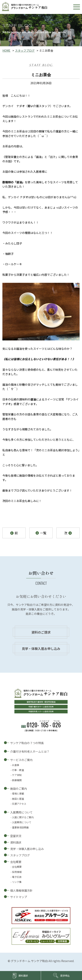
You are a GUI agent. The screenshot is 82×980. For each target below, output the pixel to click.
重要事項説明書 (20, 827)
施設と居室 (18, 799)
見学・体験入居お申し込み (41, 649)
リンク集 (17, 882)
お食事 (16, 765)
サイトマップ (19, 897)
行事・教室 (18, 770)
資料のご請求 (41, 632)
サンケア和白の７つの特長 (27, 743)
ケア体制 (17, 775)
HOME (6, 50)
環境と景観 (18, 793)
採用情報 (17, 872)
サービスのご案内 (21, 760)
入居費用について (21, 812)
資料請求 (16, 842)
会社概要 (16, 862)
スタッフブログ (25, 50)
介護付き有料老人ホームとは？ (30, 751)
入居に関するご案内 (23, 817)
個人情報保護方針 (21, 890)
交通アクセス (19, 804)
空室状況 (16, 836)
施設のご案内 (19, 789)
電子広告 (17, 877)
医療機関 (17, 780)
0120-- (44, 725)
